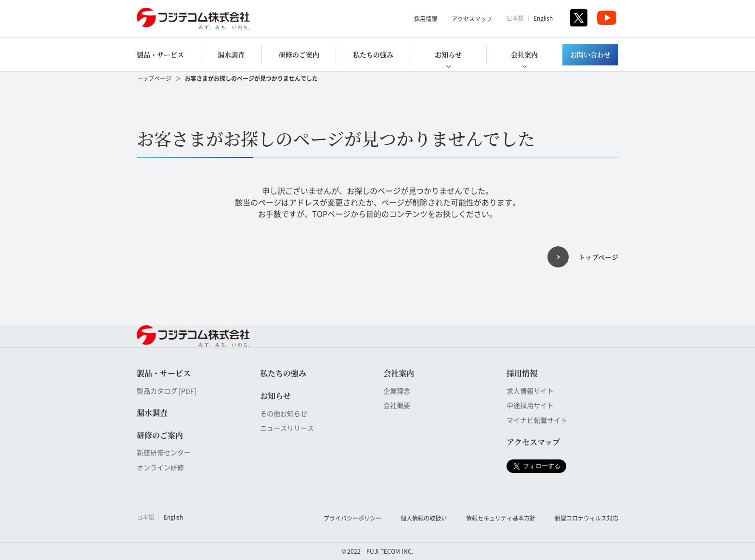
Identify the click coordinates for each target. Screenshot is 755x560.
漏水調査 (231, 54)
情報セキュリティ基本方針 (501, 518)
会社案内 (524, 54)
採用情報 (426, 19)
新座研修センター (164, 452)
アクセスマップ (472, 19)
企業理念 (397, 391)
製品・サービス (160, 54)
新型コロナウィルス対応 (586, 518)
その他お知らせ (284, 413)
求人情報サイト (530, 391)
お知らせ (448, 54)
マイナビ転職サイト (537, 420)
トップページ (154, 78)
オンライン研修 (160, 467)
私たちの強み (373, 54)
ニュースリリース (287, 428)
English (543, 18)
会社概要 (397, 405)
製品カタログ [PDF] (167, 391)
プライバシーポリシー (352, 518)
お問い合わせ (590, 54)
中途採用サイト (530, 405)
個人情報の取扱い (424, 518)
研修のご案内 (299, 54)
